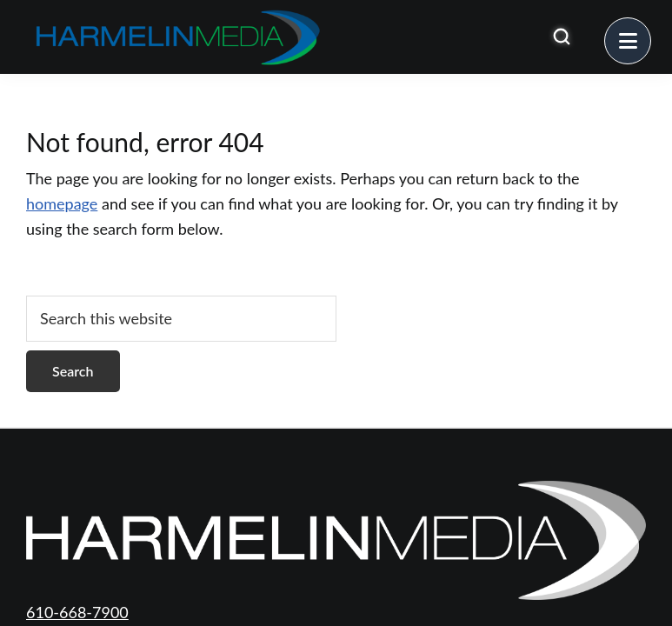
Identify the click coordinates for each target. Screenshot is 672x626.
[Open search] (562, 37)
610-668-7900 (77, 612)
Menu (651, 30)
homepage (62, 203)
